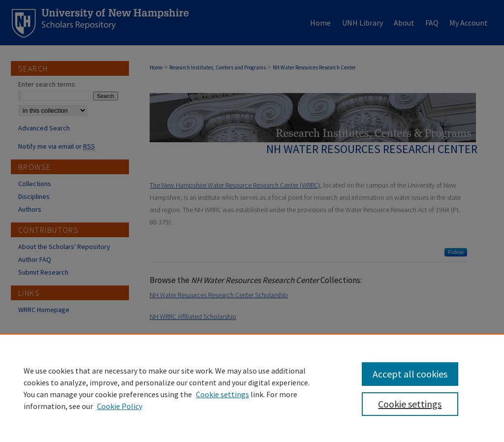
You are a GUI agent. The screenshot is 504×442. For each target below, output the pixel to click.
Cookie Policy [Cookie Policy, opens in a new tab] (120, 406)
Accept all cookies (410, 374)
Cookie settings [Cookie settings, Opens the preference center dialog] (410, 404)
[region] (252, 388)
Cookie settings (222, 394)
